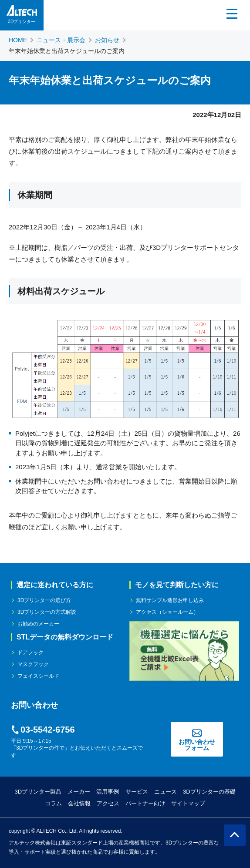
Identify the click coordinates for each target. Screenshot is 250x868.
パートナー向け (145, 803)
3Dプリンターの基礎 (209, 792)
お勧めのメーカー (38, 624)
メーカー (79, 792)
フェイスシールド (38, 676)
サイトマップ (188, 803)
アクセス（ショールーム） (167, 612)
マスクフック (33, 664)
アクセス (108, 803)
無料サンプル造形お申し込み (170, 600)
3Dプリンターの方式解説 (47, 612)
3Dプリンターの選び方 (44, 600)
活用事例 (108, 792)
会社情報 (79, 803)
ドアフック (30, 653)
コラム (53, 803)
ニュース (166, 792)
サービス (137, 792)
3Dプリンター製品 (38, 792)
